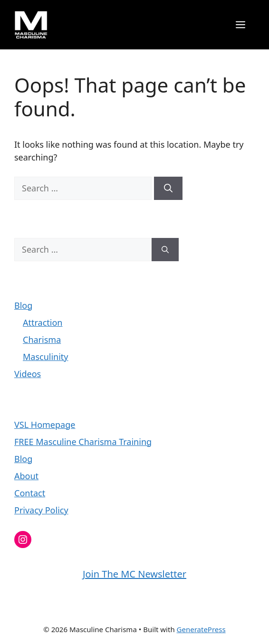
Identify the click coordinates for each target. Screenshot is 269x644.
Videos (28, 374)
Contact (30, 493)
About (26, 476)
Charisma (42, 340)
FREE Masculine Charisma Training (83, 442)
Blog (23, 305)
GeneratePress (201, 629)
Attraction (43, 322)
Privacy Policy (41, 510)
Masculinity (46, 357)
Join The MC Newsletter (134, 574)
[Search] (168, 188)
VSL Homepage (45, 425)
